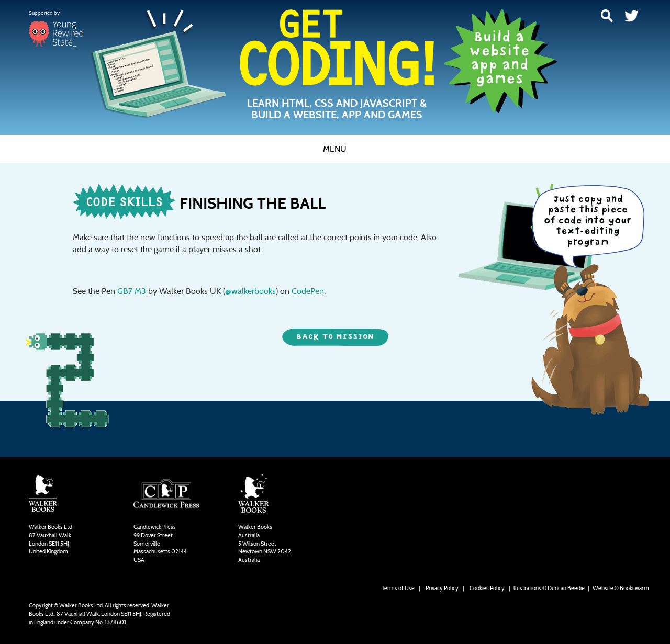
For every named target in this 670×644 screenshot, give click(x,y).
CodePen (308, 291)
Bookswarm (634, 588)
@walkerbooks (250, 291)
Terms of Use (398, 588)
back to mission (335, 337)
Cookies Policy (487, 588)
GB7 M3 (132, 291)
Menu (335, 149)
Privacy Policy (442, 588)
